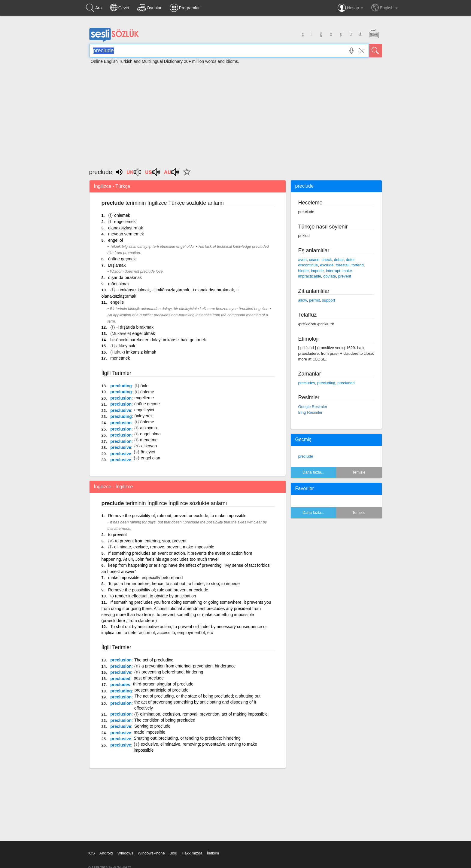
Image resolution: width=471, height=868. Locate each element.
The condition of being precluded (165, 720)
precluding (121, 386)
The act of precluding (154, 660)
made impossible (149, 732)
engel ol (115, 240)
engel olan (151, 458)
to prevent (117, 535)
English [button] (384, 8)
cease (314, 260)
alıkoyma (148, 428)
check (327, 260)
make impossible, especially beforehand (145, 578)
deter (350, 260)
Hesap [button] (350, 8)
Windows (125, 853)
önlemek (122, 215)
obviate (330, 276)
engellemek (125, 222)
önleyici (148, 452)
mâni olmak (119, 284)
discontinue (308, 265)
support (328, 300)
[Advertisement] (235, 113)
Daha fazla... (313, 472)
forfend (357, 265)
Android (106, 853)
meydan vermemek (126, 234)
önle (144, 386)
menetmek (120, 358)
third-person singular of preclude (163, 684)
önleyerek (144, 416)
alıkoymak (126, 346)
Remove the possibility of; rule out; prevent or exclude (158, 590)
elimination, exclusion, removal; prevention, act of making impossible (204, 714)
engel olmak (144, 333)
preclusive (121, 410)
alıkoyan (149, 446)
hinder (304, 271)
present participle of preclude (162, 690)
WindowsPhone (151, 853)
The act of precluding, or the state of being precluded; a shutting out (198, 696)
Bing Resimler (310, 412)
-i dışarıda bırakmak (135, 327)
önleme (147, 392)
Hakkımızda (192, 853)
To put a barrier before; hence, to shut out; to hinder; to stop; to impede (174, 584)
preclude (306, 456)
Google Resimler (313, 407)
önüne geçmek (122, 259)
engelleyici (144, 410)
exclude (327, 265)
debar (339, 260)
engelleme (144, 398)
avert (303, 260)
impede (317, 271)
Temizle (359, 472)
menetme (149, 440)
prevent (344, 276)
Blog (173, 853)
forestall (343, 265)
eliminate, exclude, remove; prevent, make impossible (164, 547)
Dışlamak (117, 265)
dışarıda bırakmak (125, 278)
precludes (120, 685)
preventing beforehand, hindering (172, 672)
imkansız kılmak (141, 352)
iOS (92, 853)
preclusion (121, 398)
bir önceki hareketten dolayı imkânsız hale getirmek (158, 340)
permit (315, 300)
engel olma (150, 434)
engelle (117, 302)
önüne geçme (147, 404)
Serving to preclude (152, 726)
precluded (120, 679)
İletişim (213, 853)
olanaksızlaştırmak (126, 228)
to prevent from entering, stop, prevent (151, 541)
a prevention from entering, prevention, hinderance (189, 666)
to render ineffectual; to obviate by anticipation (153, 596)
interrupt (333, 271)
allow (303, 300)
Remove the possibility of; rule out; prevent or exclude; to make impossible (177, 516)
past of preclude (149, 678)
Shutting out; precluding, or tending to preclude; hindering (187, 738)
